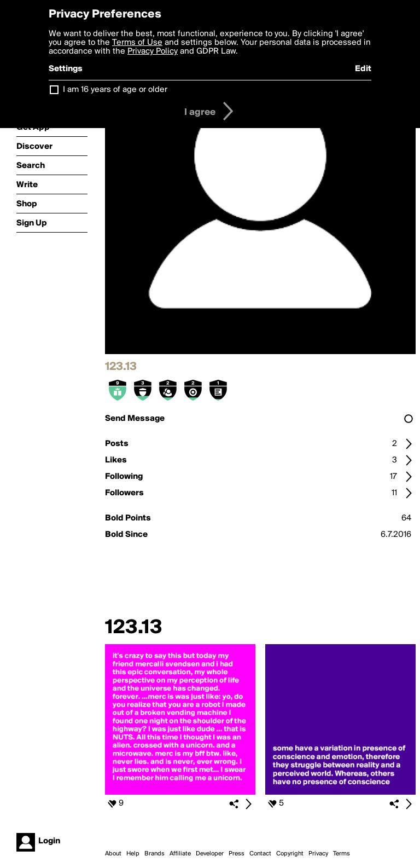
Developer (210, 854)
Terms (342, 854)
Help (133, 854)
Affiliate (180, 854)
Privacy (318, 854)
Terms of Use (137, 43)
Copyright (290, 854)
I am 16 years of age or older (115, 90)
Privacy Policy (153, 51)
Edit (363, 69)
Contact (260, 854)
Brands (154, 854)
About (113, 854)
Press (237, 854)
